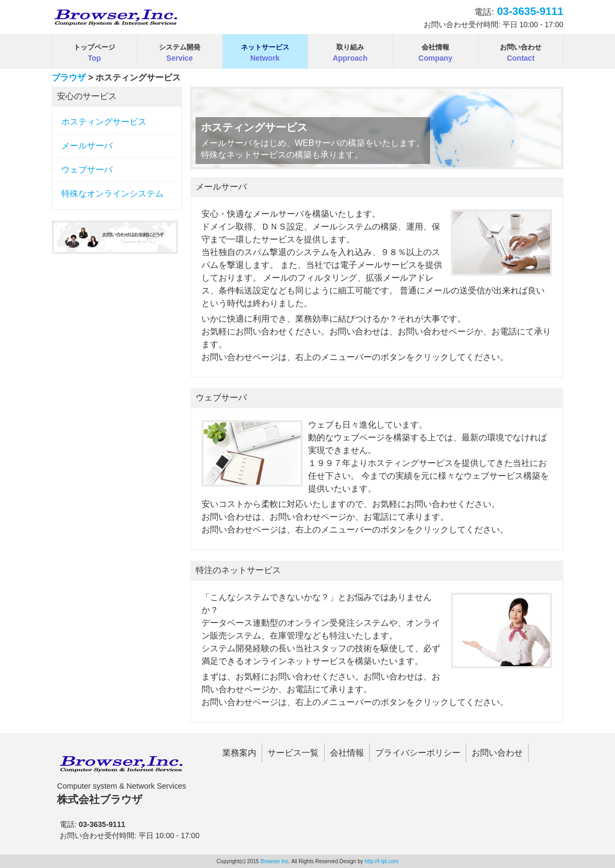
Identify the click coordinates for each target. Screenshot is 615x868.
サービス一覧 (293, 753)
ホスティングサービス (104, 122)
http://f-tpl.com (381, 861)
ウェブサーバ (87, 170)
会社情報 (347, 753)
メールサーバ (87, 146)
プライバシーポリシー (418, 753)
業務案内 (239, 753)
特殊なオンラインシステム (112, 194)
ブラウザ (69, 77)
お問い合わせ (497, 753)
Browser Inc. (276, 861)
